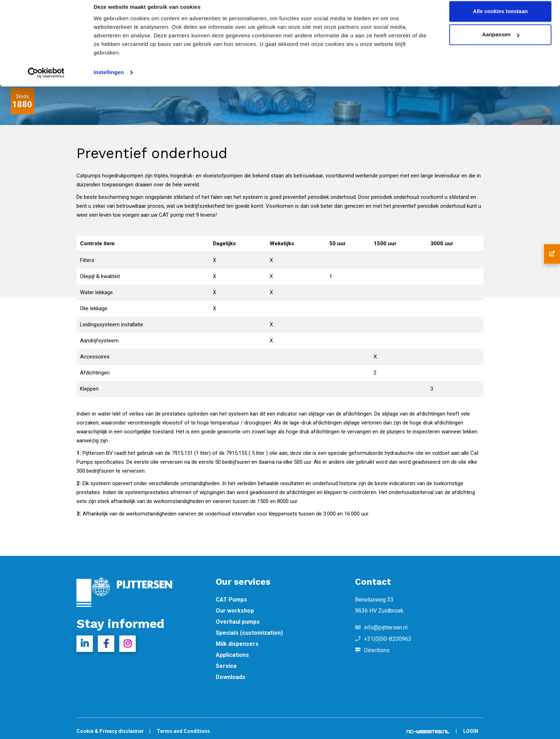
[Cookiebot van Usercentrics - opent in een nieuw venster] (46, 80)
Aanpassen (501, 42)
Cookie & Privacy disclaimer (110, 731)
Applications (232, 655)
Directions (377, 650)
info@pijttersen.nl (386, 628)
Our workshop (235, 611)
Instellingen (109, 80)
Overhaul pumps (238, 622)
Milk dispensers (237, 644)
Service (226, 666)
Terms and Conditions (183, 731)
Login (471, 731)
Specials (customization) (249, 633)
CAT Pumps (231, 600)
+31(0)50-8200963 (388, 639)
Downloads (231, 677)
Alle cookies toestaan (500, 19)
